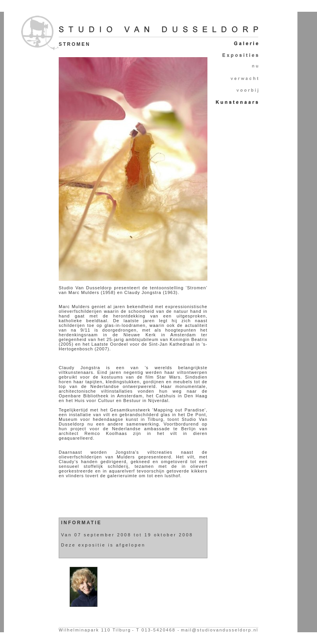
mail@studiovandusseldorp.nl (220, 630)
